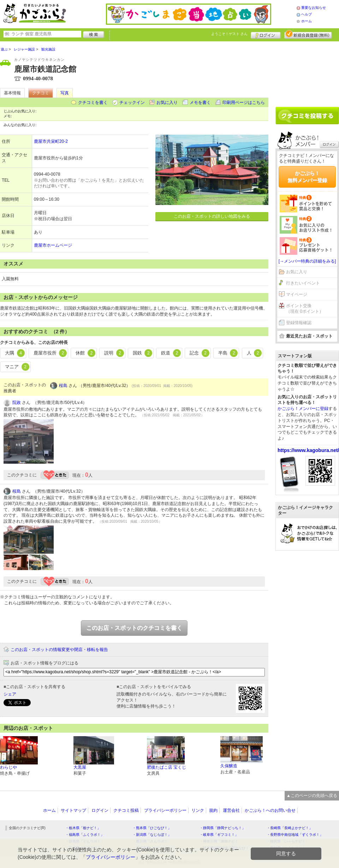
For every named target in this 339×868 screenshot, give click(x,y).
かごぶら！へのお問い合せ (270, 810)
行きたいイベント (303, 283)
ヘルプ (307, 14)
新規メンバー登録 (308, 34)
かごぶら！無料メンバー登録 (307, 177)
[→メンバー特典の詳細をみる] (307, 261)
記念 (200, 353)
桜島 (63, 386)
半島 (228, 353)
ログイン (266, 34)
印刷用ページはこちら (244, 102)
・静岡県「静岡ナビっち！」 (222, 828)
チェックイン (132, 102)
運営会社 (231, 810)
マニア (17, 367)
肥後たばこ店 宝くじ (166, 767)
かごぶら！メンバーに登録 (303, 409)
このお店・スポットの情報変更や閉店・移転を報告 (59, 650)
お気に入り (167, 102)
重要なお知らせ (314, 8)
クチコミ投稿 (126, 810)
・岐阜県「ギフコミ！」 (219, 835)
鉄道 (171, 353)
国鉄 (143, 353)
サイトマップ (73, 810)
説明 (114, 353)
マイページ (297, 294)
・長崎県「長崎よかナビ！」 (290, 828)
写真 (65, 93)
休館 (85, 353)
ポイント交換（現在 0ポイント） (305, 309)
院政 (17, 403)
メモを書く (200, 102)
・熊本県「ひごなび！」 (152, 828)
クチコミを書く (93, 102)
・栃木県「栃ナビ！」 (83, 828)
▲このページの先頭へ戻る (312, 796)
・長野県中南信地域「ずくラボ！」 (295, 835)
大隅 (15, 353)
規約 (213, 810)
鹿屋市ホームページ (53, 245)
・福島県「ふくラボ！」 (85, 835)
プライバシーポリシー (165, 810)
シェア (10, 694)
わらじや (8, 767)
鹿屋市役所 (50, 353)
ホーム (307, 21)
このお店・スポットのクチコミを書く (134, 628)
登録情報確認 (299, 323)
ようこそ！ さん (229, 34)
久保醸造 (229, 766)
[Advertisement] (307, 71)
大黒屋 (80, 767)
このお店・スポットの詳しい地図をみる (212, 216)
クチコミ (41, 93)
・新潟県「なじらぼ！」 (152, 835)
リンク (198, 810)
